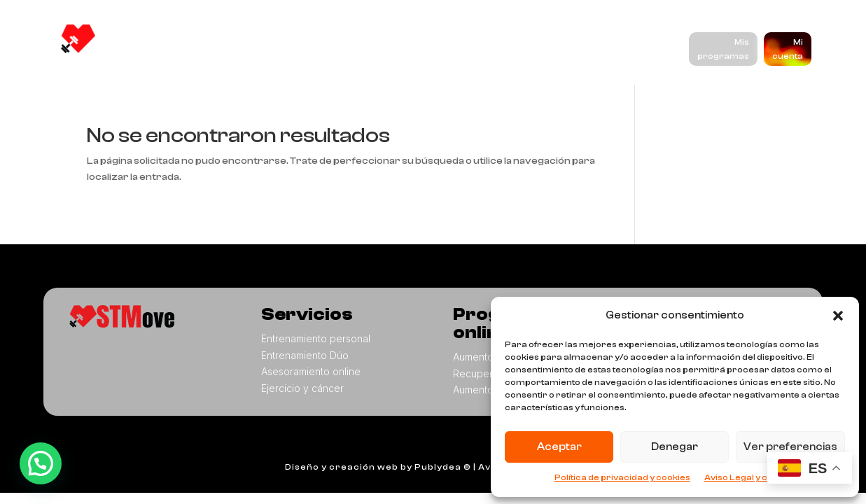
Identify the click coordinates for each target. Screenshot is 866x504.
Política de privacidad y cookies (622, 477)
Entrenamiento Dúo (305, 355)
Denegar (675, 447)
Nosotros (256, 42)
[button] (838, 316)
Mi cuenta (788, 49)
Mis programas (723, 49)
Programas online (462, 43)
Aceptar (559, 447)
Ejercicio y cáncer (302, 388)
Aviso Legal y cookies (750, 477)
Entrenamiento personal (316, 338)
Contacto (256, 70)
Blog (558, 42)
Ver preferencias (790, 447)
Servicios (341, 43)
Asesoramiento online (311, 371)
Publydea (438, 467)
